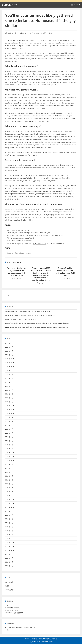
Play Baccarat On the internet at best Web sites (20, 319)
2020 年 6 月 (9, 558)
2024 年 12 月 (10, 359)
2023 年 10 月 (10, 413)
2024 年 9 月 (9, 371)
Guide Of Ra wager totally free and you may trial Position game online (28, 311)
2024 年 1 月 (9, 402)
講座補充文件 (9, 590)
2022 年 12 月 (10, 453)
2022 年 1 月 (9, 496)
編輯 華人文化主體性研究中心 (19, 33)
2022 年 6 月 (9, 476)
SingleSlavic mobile (40, 243)
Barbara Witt (10, 5)
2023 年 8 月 (9, 421)
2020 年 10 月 (10, 550)
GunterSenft (9, 582)
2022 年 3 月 (9, 488)
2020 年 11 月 (10, 546)
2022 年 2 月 (9, 492)
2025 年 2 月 (9, 351)
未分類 (50, 33)
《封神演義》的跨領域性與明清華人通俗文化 (21, 627)
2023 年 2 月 (9, 445)
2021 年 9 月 (9, 511)
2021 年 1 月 (9, 538)
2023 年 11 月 (10, 410)
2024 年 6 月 (9, 382)
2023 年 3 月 (9, 441)
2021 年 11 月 (10, 503)
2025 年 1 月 (9, 355)
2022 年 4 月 (9, 484)
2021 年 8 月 (9, 515)
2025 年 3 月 (9, 347)
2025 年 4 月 (9, 343)
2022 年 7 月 (9, 472)
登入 (7, 605)
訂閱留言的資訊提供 (11, 610)
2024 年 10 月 (10, 367)
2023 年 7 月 (9, 425)
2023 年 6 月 (9, 429)
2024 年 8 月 (9, 374)
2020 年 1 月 (9, 566)
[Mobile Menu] (75, 5)
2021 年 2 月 (9, 535)
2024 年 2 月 (9, 398)
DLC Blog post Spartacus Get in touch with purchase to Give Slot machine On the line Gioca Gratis (37, 327)
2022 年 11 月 (10, 456)
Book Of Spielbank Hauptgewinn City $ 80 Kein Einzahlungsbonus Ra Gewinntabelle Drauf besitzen (37, 323)
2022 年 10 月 (10, 460)
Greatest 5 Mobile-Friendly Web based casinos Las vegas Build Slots (65, 272)
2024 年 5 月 (9, 386)
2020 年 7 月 (9, 554)
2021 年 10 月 (10, 507)
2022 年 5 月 (9, 480)
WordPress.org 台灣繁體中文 (14, 613)
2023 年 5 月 (9, 433)
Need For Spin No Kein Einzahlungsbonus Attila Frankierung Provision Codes (30, 315)
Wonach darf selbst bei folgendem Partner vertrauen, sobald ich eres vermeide (17, 272)
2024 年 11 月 (10, 363)
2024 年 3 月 (9, 394)
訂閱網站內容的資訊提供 (13, 608)
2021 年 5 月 (9, 527)
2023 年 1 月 (9, 449)
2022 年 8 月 (9, 468)
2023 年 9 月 (9, 417)
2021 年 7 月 (9, 519)
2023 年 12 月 (10, 406)
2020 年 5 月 (9, 562)
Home (9, 630)
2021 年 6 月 (9, 523)
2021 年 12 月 (10, 499)
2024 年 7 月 (9, 378)
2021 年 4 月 (9, 531)
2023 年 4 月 (9, 437)
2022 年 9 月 (9, 464)
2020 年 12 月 (10, 542)
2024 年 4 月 (9, 390)
